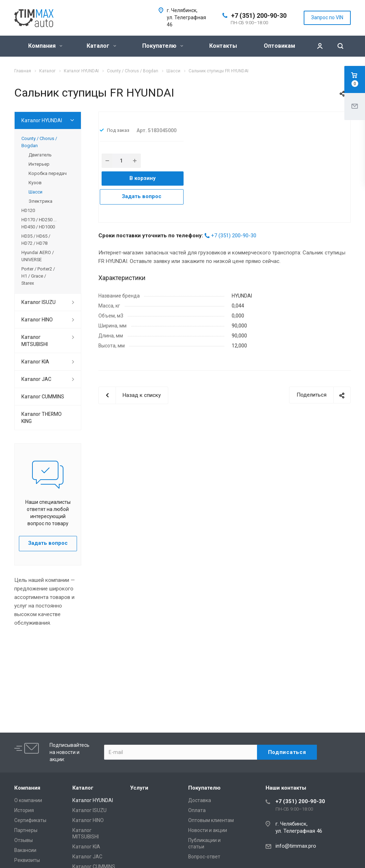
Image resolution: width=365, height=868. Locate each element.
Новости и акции (208, 830)
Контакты (223, 46)
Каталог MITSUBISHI (35, 341)
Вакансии (25, 850)
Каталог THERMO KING (42, 418)
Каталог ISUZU (38, 302)
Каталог (101, 46)
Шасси (35, 192)
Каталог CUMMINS (43, 397)
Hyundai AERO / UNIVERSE (38, 256)
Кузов (35, 183)
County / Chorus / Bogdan (39, 142)
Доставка (200, 800)
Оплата (197, 810)
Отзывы (24, 840)
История (24, 810)
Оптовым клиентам (211, 820)
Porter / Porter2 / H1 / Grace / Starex (38, 276)
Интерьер (39, 164)
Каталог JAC (36, 379)
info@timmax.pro (296, 846)
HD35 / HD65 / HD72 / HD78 (36, 240)
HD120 (28, 210)
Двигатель (40, 155)
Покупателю (163, 46)
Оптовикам (279, 46)
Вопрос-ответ (204, 857)
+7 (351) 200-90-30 (259, 15)
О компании (28, 800)
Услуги (139, 788)
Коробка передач (48, 173)
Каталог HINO (37, 320)
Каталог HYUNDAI (42, 120)
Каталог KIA (35, 362)
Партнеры (26, 830)
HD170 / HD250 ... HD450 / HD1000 (39, 223)
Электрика (40, 201)
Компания (45, 46)
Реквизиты (27, 860)
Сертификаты (30, 820)
